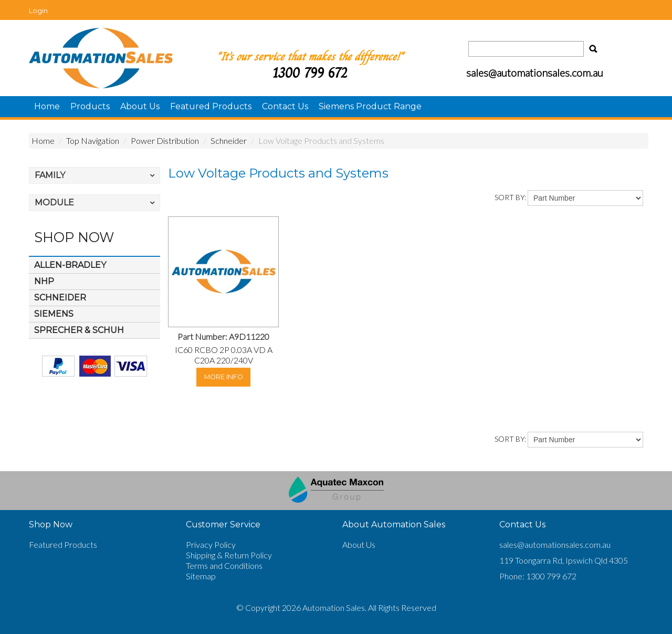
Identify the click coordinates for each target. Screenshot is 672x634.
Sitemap (201, 576)
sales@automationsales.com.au (555, 544)
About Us (140, 106)
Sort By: (510, 197)
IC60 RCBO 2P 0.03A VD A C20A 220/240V (224, 355)
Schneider (229, 141)
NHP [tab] (44, 281)
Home (47, 106)
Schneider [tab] (60, 298)
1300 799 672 (310, 73)
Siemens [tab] (54, 314)
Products (90, 106)
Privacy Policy (211, 544)
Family (50, 175)
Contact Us (285, 106)
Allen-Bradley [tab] (70, 265)
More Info (224, 377)
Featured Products (211, 106)
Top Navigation (93, 141)
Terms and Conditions (224, 565)
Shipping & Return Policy (229, 555)
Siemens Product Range (370, 106)
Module (54, 202)
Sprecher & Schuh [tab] (79, 330)
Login (38, 11)
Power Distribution (165, 141)
